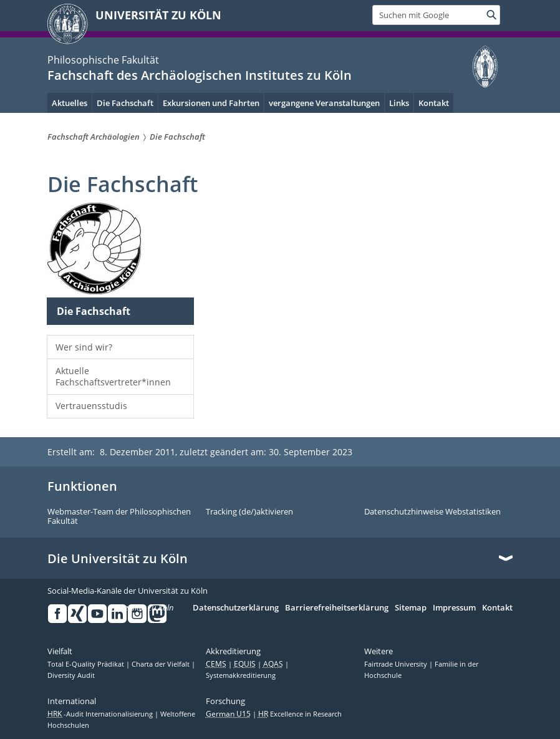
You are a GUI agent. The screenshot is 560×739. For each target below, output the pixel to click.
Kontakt (497, 608)
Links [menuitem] (399, 103)
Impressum (454, 608)
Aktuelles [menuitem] (70, 103)
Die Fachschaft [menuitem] (125, 103)
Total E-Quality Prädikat (87, 664)
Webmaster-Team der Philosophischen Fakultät (119, 517)
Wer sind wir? (84, 347)
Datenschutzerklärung (236, 608)
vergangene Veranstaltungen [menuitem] (324, 103)
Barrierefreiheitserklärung (337, 608)
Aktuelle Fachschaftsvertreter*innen (113, 376)
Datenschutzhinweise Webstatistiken (432, 512)
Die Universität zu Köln (118, 559)
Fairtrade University (397, 664)
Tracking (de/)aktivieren (249, 512)
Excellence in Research (300, 714)
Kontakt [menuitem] (434, 103)
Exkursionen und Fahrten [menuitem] (211, 103)
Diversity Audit (71, 675)
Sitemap (411, 608)
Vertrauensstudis (91, 406)
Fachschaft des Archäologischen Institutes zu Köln (200, 75)
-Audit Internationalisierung (101, 714)
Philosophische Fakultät (103, 60)
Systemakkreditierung (241, 675)
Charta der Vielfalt (162, 664)
